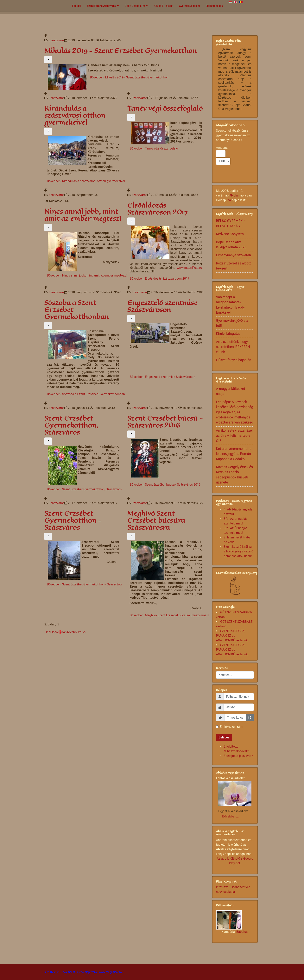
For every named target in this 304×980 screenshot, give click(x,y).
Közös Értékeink (164, 6)
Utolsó (81, 632)
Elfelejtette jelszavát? (238, 756)
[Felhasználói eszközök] (48, 60)
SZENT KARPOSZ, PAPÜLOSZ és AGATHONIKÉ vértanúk (232, 636)
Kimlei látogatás (228, 334)
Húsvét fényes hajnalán (234, 360)
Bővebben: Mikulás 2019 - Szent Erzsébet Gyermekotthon (129, 77)
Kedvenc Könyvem (230, 234)
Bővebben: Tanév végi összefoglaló (154, 148)
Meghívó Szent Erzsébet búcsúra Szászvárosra (156, 520)
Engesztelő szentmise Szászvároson (162, 306)
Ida (229, 200)
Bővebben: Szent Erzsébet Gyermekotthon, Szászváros (84, 489)
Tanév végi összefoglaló (165, 108)
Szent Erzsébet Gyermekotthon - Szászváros (73, 520)
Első (47, 632)
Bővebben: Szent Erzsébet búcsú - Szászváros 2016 (165, 485)
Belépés (224, 737)
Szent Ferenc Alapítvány (101, 6)
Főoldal (77, 6)
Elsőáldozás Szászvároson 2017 (157, 209)
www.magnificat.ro (189, 268)
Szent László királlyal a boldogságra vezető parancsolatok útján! (238, 551)
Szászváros (57, 40)
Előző (54, 632)
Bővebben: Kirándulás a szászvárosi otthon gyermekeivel (86, 181)
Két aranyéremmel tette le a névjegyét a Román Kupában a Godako (234, 454)
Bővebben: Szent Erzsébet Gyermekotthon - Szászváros (85, 584)
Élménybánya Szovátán (233, 255)
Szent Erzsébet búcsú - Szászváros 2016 (165, 422)
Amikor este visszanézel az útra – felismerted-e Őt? (234, 436)
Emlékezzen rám (231, 727)
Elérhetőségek (214, 6)
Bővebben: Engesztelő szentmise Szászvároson (163, 377)
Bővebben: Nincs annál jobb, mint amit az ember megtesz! (87, 275)
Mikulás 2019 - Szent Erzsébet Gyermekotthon (121, 51)
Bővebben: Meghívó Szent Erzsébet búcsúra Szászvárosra (170, 615)
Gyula (234, 195)
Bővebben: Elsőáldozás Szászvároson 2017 (160, 279)
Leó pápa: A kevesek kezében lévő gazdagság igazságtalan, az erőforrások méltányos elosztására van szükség (235, 412)
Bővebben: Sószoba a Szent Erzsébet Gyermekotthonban (86, 394)
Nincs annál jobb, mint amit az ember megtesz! (83, 215)
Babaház (242, 932)
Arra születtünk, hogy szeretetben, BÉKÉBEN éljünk (233, 347)
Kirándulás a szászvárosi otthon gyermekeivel (75, 115)
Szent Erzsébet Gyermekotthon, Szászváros (71, 425)
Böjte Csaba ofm (135, 6)
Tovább (72, 632)
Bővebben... (230, 816)
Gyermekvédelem (189, 6)
